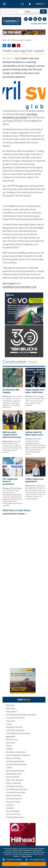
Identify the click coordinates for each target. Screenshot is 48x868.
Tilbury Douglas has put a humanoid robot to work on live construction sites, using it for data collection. (35, 401)
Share (4, 45)
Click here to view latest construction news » (17, 512)
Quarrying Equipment (15, 771)
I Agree (24, 864)
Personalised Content (35, 860)
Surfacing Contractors (15, 730)
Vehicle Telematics (14, 796)
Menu (4, 4)
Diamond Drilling (13, 758)
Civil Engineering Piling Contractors (21, 715)
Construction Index (12, 21)
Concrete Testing (13, 802)
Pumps (9, 746)
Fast (40, 4)
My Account (30, 4)
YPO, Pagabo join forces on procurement (10, 481)
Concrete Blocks (13, 777)
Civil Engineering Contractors (18, 733)
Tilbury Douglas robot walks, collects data (35, 391)
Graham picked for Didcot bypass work (34, 433)
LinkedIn (35, 19)
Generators (11, 743)
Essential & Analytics (12, 860)
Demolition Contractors (16, 752)
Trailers (9, 767)
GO (43, 11)
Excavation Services (14, 727)
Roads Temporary (13, 783)
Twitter (30, 19)
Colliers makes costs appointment (34, 480)
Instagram (26, 19)
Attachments (11, 712)
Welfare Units (12, 740)
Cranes (9, 724)
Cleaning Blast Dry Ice (15, 817)
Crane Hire (10, 721)
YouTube (40, 19)
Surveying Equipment (15, 761)
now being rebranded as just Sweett (20, 116)
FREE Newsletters (22, 4)
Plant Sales (11, 708)
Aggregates (11, 736)
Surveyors (10, 805)
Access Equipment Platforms (18, 755)
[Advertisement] (24, 591)
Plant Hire (10, 705)
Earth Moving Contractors (17, 789)
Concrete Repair (13, 811)
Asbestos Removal (14, 774)
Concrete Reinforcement (16, 764)
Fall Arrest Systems (14, 799)
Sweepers (10, 808)
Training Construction (15, 718)
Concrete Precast (13, 814)
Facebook (45, 19)
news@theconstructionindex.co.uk (19, 287)
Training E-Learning (14, 786)
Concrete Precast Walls (16, 792)
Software (10, 749)
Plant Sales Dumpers (15, 780)
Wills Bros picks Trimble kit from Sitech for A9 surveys (12, 435)
